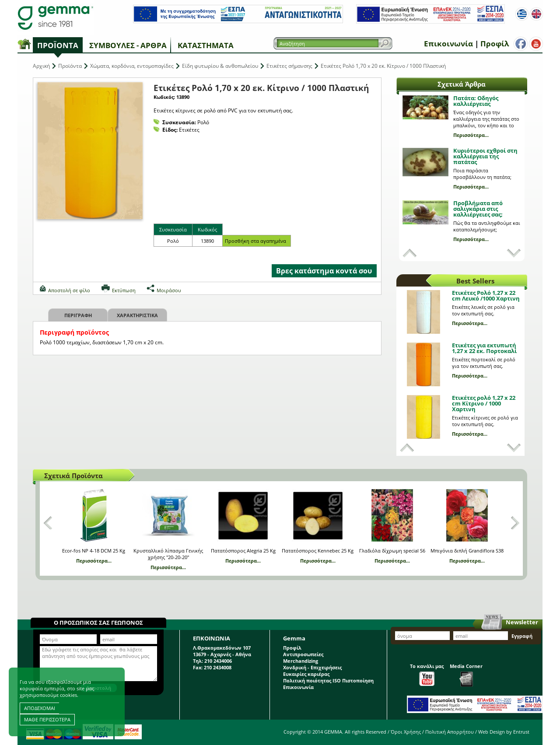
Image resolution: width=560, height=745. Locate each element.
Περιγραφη (78, 315)
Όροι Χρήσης (406, 732)
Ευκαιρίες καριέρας (306, 674)
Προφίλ (495, 44)
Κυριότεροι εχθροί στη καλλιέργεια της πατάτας (485, 156)
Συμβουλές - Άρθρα (128, 45)
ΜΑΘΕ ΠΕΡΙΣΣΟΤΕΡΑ (47, 719)
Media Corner (466, 675)
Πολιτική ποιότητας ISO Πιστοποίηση (328, 680)
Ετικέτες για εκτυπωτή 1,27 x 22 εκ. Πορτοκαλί (484, 348)
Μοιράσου (169, 290)
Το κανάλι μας (427, 674)
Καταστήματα (206, 45)
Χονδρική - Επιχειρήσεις (312, 667)
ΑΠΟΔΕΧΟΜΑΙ (40, 708)
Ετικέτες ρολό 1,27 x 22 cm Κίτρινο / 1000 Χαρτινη (484, 403)
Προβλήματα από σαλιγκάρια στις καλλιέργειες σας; (478, 209)
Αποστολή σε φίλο (69, 290)
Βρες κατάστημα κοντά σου (324, 271)
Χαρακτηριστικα (137, 315)
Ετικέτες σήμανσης (289, 66)
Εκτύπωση (124, 290)
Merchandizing (301, 661)
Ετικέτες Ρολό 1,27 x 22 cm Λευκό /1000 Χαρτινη (486, 296)
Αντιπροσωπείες (303, 654)
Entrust (521, 732)
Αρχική (41, 66)
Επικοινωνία (448, 44)
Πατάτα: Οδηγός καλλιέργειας (476, 101)
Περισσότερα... (471, 135)
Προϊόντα (58, 45)
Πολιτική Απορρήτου (450, 732)
